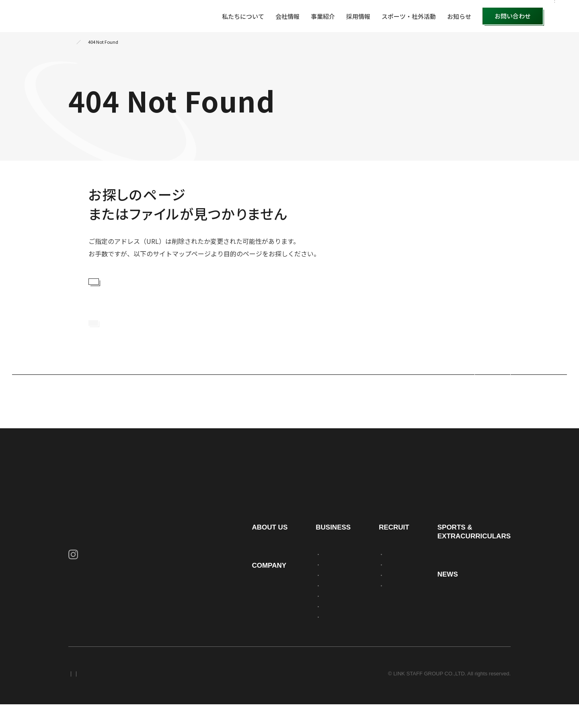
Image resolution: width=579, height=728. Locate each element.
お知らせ (459, 16)
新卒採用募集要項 (388, 599)
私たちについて (243, 16)
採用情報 (358, 16)
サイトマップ (199, 697)
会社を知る (381, 578)
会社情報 (287, 16)
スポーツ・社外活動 (409, 16)
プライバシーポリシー (94, 697)
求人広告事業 (287, 641)
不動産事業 (284, 620)
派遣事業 (282, 588)
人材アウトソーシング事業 (303, 578)
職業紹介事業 (287, 630)
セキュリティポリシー (152, 697)
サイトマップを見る (128, 286)
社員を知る (381, 588)
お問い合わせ (513, 16)
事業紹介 (323, 16)
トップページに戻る (128, 339)
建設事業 (282, 599)
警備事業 (282, 609)
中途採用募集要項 (388, 609)
